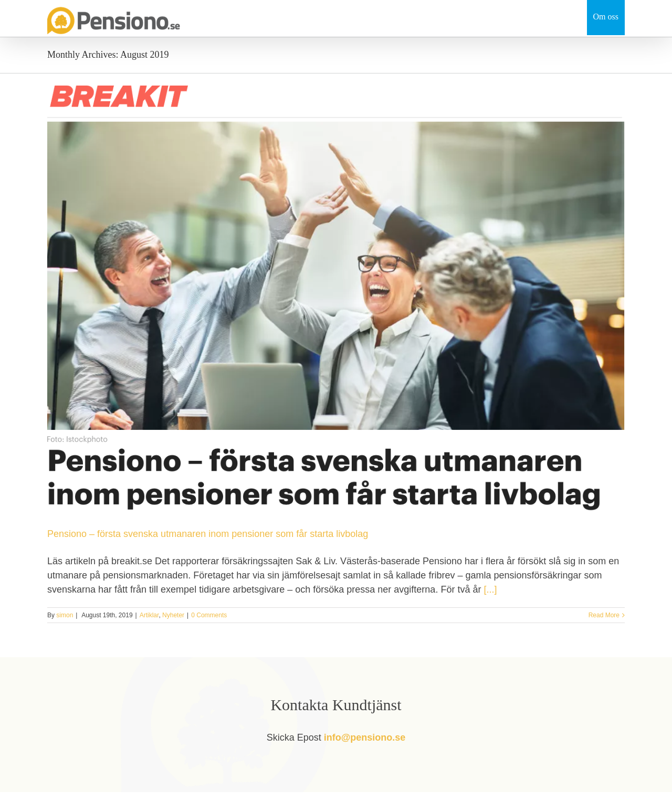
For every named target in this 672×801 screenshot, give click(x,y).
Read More (604, 615)
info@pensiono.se (365, 737)
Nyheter (173, 615)
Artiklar (149, 615)
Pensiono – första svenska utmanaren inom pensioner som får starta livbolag (208, 534)
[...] (490, 589)
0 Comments (209, 615)
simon (65, 615)
